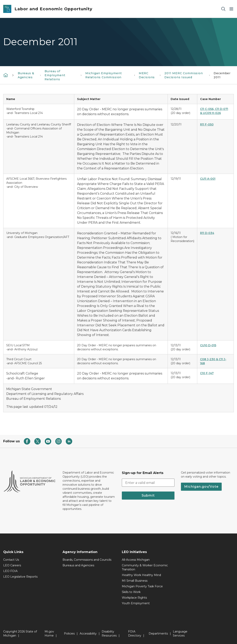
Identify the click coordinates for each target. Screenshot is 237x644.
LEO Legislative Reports (20, 577)
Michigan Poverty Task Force (142, 586)
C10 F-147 (207, 373)
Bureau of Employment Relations (55, 75)
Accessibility (88, 634)
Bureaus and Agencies (78, 565)
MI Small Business (135, 581)
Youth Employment (136, 603)
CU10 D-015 (208, 345)
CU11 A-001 (208, 179)
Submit (148, 495)
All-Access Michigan (136, 560)
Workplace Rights (134, 598)
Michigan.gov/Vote (201, 487)
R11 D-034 (207, 233)
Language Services (180, 634)
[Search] (223, 9)
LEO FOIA (10, 571)
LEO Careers (12, 565)
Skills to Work (131, 592)
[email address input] (148, 483)
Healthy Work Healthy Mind (141, 575)
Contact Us (11, 560)
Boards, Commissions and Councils (87, 560)
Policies (69, 634)
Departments (158, 634)
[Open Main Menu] (231, 9)
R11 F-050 (207, 124)
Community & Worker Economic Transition (145, 567)
